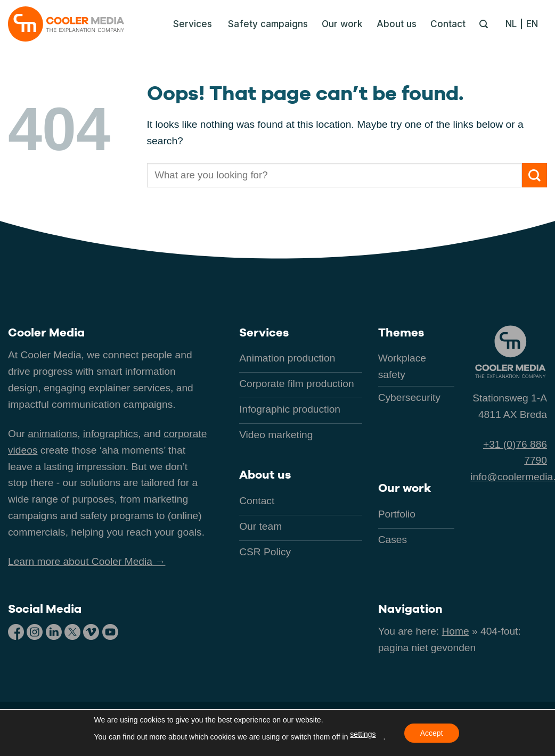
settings (363, 734)
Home (456, 631)
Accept (432, 733)
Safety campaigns (268, 24)
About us (397, 24)
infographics (111, 434)
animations (52, 434)
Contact (448, 24)
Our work (342, 24)
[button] (190, 24)
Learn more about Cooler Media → (87, 561)
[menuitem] (514, 24)
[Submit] (534, 175)
